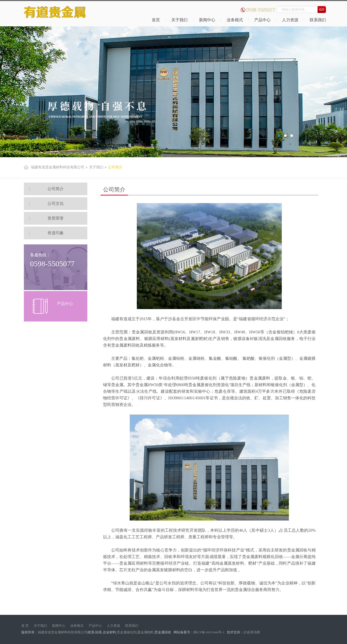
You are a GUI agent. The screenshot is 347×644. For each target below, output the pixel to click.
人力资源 (290, 20)
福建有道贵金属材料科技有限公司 (58, 167)
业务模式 (235, 20)
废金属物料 (146, 632)
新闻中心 (207, 20)
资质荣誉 (56, 218)
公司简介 (115, 167)
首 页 (25, 626)
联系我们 (318, 20)
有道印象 (56, 233)
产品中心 (262, 20)
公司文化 (56, 203)
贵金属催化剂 (127, 632)
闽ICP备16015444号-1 (209, 632)
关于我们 (179, 20)
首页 (156, 20)
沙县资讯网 (252, 632)
